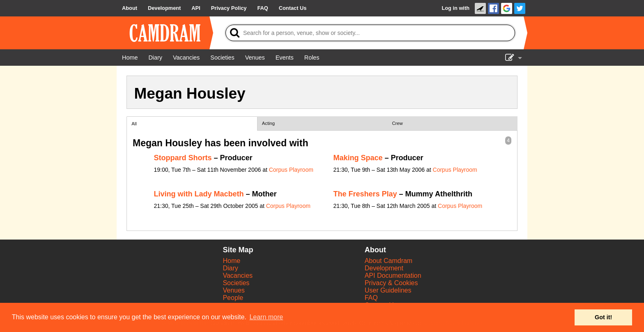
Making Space (358, 158)
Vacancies (238, 276)
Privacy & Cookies (391, 283)
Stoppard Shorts (183, 158)
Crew (398, 123)
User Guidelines (388, 290)
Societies (236, 283)
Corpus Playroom (291, 170)
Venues (233, 290)
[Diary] (155, 58)
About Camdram (389, 261)
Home (231, 261)
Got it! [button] (603, 317)
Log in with (455, 8)
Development (384, 268)
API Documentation (393, 276)
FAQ (371, 298)
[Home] (130, 58)
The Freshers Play (365, 194)
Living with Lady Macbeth (199, 194)
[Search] (370, 33)
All (134, 124)
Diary (230, 268)
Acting (268, 123)
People (233, 298)
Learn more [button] (266, 317)
